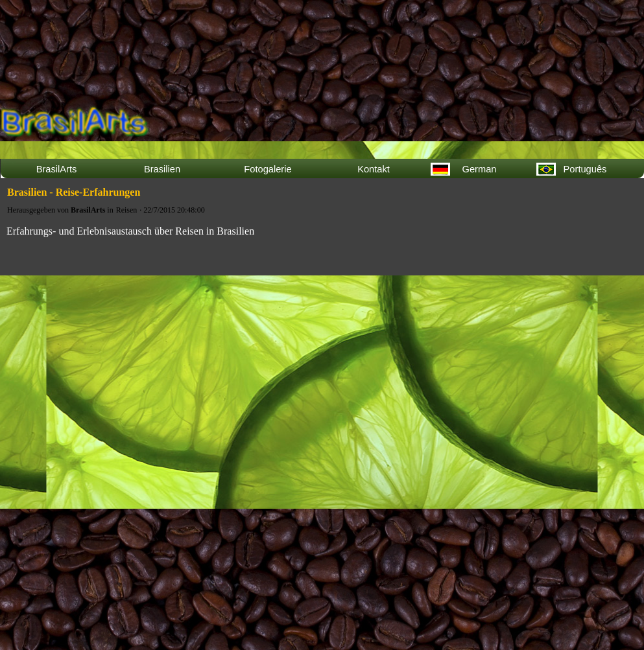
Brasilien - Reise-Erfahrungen (74, 192)
